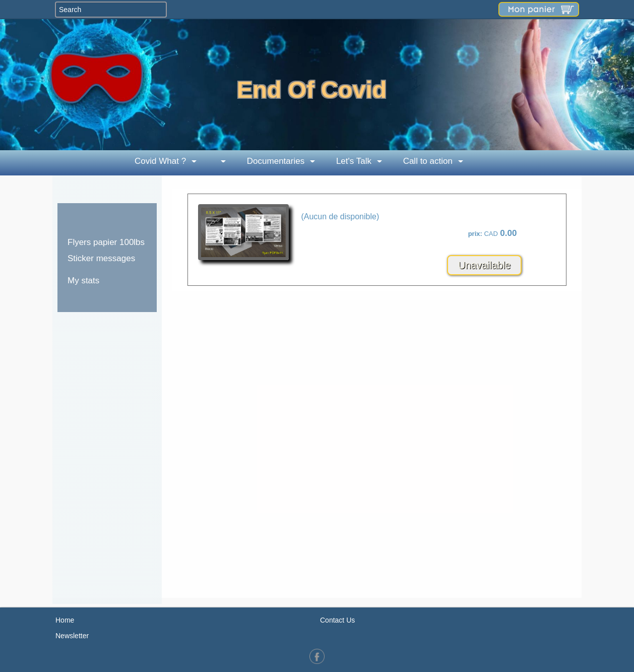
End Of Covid (312, 89)
